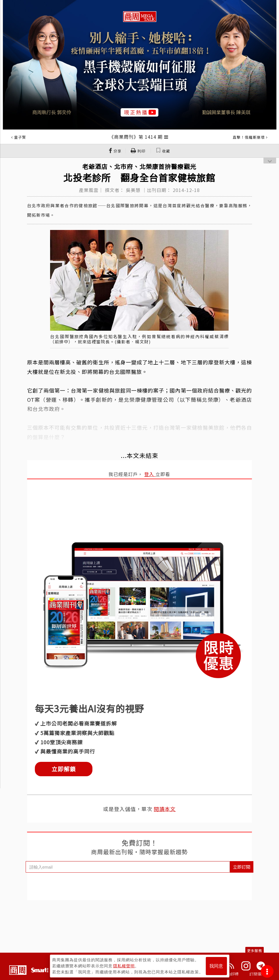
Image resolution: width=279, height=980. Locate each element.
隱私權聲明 (124, 966)
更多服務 (255, 950)
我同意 (216, 966)
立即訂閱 (242, 867)
